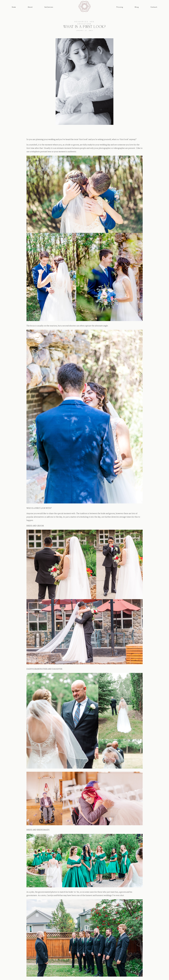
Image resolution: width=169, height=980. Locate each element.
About (30, 7)
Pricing (120, 7)
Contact (154, 7)
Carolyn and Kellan (55, 896)
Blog (137, 7)
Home (14, 7)
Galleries (49, 7)
